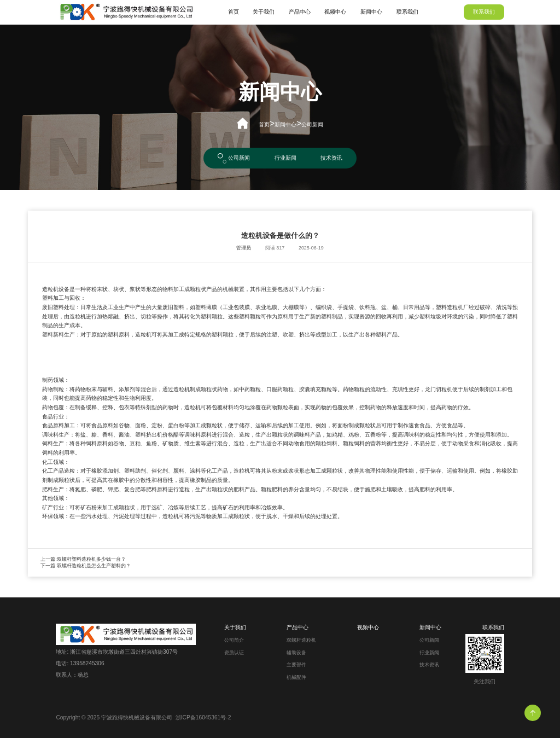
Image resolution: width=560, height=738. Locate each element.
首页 (234, 12)
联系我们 (407, 12)
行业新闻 (285, 158)
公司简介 (234, 640)
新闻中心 (371, 12)
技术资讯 (331, 158)
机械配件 (296, 677)
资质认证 (234, 653)
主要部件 (296, 665)
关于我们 (264, 12)
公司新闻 (312, 124)
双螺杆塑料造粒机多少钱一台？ (91, 559)
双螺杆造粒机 (301, 640)
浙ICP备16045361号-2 (203, 717)
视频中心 (335, 12)
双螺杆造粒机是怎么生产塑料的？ (94, 566)
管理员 (244, 248)
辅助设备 (296, 653)
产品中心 (300, 12)
